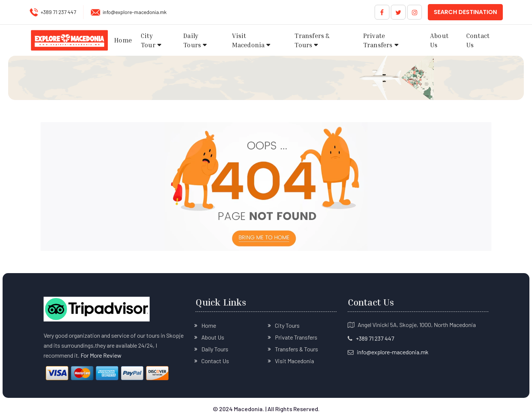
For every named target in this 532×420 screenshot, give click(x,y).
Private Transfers (378, 40)
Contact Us (478, 40)
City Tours (287, 325)
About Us (439, 40)
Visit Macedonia (248, 40)
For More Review (101, 355)
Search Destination (465, 12)
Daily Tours (192, 40)
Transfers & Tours (312, 40)
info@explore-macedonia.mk (135, 12)
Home (123, 40)
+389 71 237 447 (58, 12)
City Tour (148, 40)
